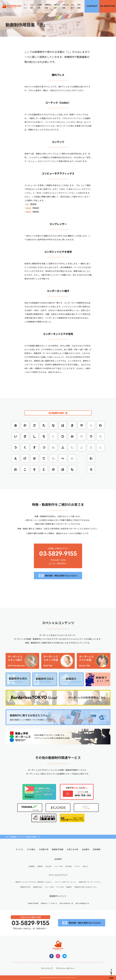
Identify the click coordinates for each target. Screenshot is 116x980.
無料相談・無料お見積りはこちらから (61, 576)
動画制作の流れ (25, 887)
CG (27, 204)
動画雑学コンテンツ (17, 837)
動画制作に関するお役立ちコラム (86, 887)
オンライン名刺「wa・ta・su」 (66, 882)
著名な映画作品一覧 (66, 903)
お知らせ (85, 866)
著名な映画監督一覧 (82, 903)
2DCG (29, 212)
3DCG (29, 208)
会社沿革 (49, 866)
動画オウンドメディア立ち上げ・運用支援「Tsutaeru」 (34, 882)
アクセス (77, 866)
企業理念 (40, 866)
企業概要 (32, 866)
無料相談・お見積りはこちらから (92, 6)
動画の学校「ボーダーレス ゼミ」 (90, 882)
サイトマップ (47, 968)
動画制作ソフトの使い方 (49, 903)
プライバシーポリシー (65, 968)
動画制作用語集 (33, 903)
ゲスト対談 (60, 887)
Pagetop (111, 974)
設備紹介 (69, 887)
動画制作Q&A (38, 887)
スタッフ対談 (49, 887)
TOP (7, 837)
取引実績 (68, 866)
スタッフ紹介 (59, 866)
